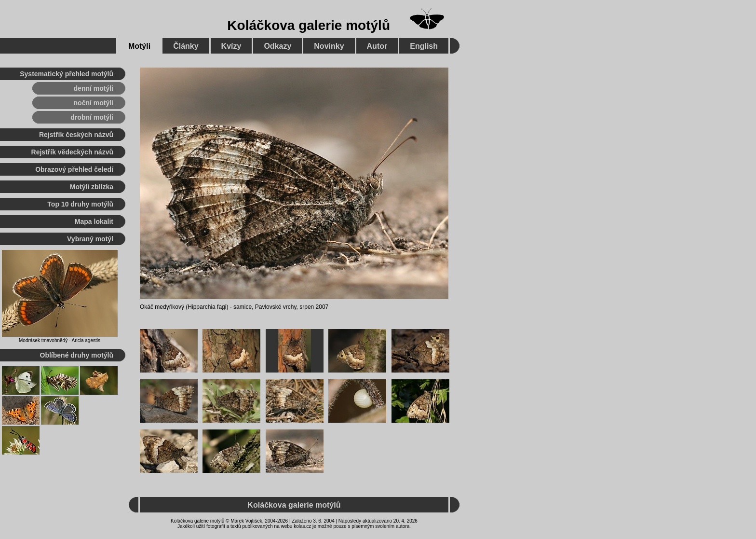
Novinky (329, 46)
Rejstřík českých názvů (76, 135)
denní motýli (94, 88)
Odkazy (277, 46)
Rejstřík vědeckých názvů (72, 152)
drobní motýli (92, 117)
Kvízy (231, 46)
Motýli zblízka (92, 187)
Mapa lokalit (94, 221)
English (424, 46)
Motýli (139, 46)
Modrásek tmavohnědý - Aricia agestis (60, 340)
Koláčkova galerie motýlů (309, 25)
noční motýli (94, 103)
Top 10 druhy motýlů (80, 204)
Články (186, 46)
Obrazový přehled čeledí (74, 169)
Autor (377, 46)
